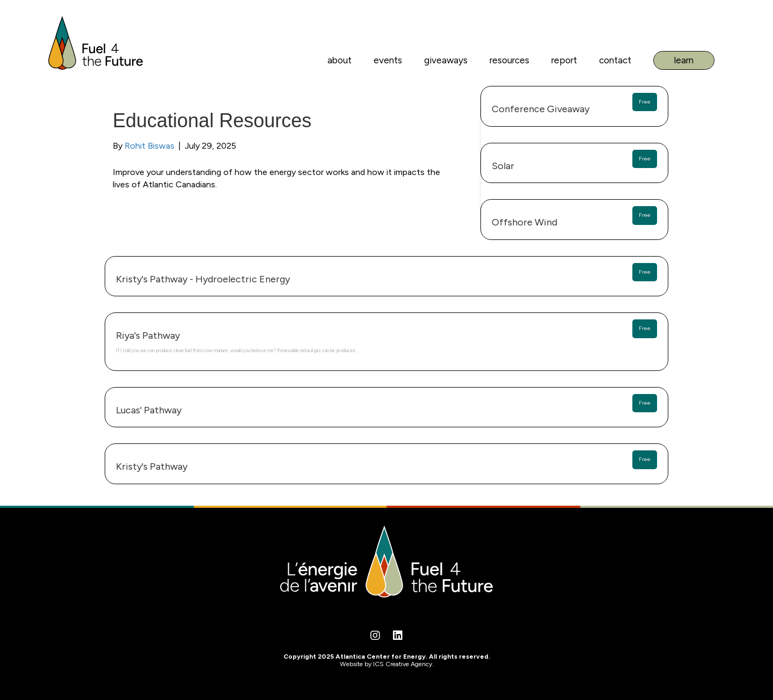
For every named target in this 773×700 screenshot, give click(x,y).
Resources (509, 60)
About (340, 60)
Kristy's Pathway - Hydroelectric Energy (203, 279)
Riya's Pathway (148, 336)
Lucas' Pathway (149, 410)
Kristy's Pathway (152, 466)
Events (388, 60)
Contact (615, 60)
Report (564, 60)
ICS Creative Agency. (403, 664)
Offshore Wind (524, 222)
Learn (684, 60)
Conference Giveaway (541, 109)
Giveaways (446, 60)
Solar (503, 166)
